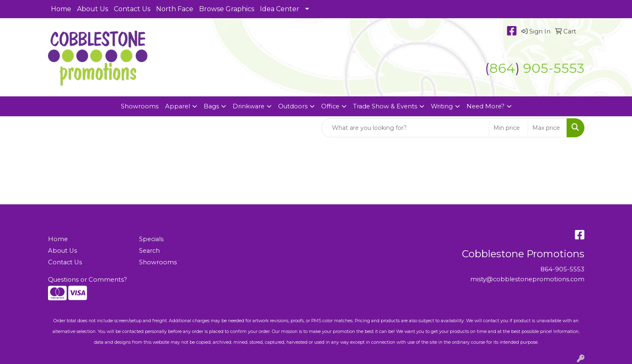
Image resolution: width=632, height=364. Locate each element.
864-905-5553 (562, 269)
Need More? (485, 106)
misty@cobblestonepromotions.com (527, 279)
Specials (151, 239)
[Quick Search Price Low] (508, 128)
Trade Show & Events (385, 106)
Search (149, 251)
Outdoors (293, 106)
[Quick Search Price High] (547, 128)
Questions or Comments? (88, 280)
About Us (93, 9)
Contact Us (132, 9)
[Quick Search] (405, 128)
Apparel (178, 106)
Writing (442, 106)
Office (330, 106)
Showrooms (140, 106)
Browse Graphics (227, 9)
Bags (211, 106)
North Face (175, 9)
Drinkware (249, 106)
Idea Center (280, 9)
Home (61, 9)
